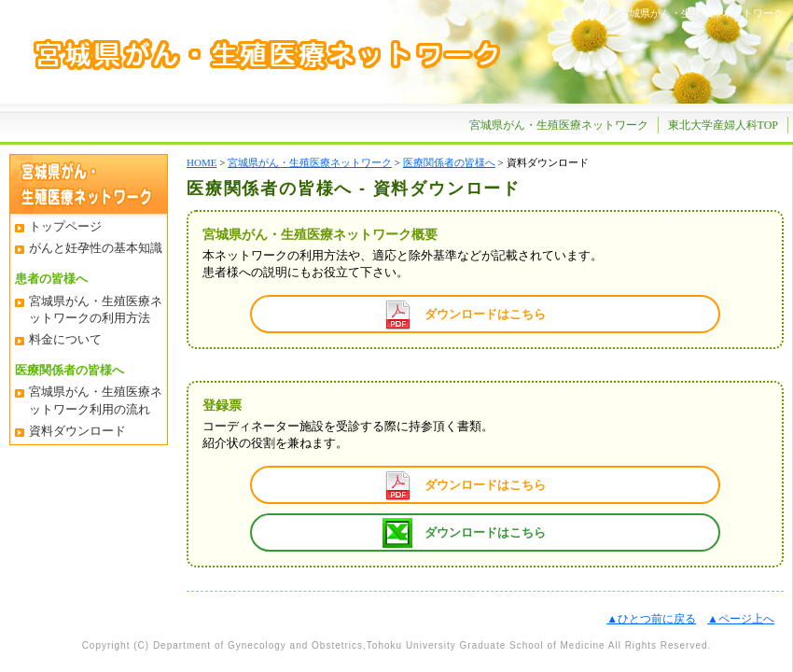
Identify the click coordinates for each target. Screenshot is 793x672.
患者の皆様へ (51, 279)
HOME (202, 162)
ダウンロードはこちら (485, 314)
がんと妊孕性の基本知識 (96, 248)
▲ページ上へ (741, 619)
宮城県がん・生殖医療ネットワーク (559, 125)
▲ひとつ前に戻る (651, 619)
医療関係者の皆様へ (70, 370)
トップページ (65, 226)
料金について (65, 339)
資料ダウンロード (77, 431)
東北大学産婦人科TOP (723, 125)
